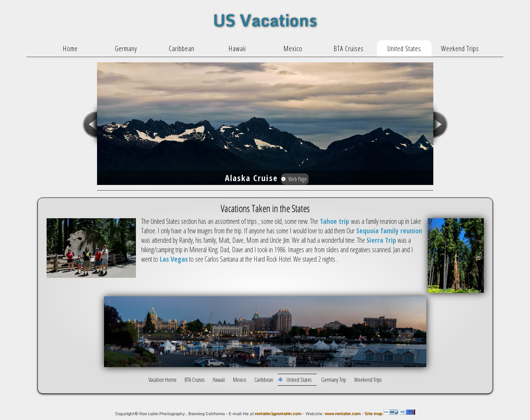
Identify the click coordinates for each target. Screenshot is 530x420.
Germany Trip (334, 380)
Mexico (240, 380)
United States (299, 380)
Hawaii (219, 380)
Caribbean (264, 380)
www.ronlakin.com (342, 413)
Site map (373, 413)
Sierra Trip (381, 240)
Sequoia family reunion (388, 231)
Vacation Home (163, 380)
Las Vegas (173, 259)
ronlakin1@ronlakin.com (278, 413)
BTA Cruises (195, 380)
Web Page (298, 179)
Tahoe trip (335, 221)
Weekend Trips (368, 380)
